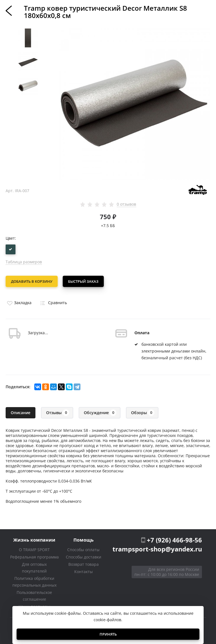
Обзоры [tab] (143, 412)
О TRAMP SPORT (34, 549)
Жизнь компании (34, 539)
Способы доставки (84, 556)
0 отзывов (126, 204)
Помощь (84, 539)
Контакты (84, 571)
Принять (108, 634)
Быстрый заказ (84, 281)
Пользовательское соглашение (34, 595)
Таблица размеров (24, 262)
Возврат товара (84, 563)
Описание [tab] (21, 412)
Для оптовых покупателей (34, 567)
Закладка (19, 302)
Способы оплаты (83, 549)
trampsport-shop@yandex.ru (157, 548)
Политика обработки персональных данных (34, 581)
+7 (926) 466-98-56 (174, 539)
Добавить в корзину (32, 281)
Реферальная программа (34, 556)
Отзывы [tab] (58, 412)
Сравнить (53, 302)
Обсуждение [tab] (100, 412)
